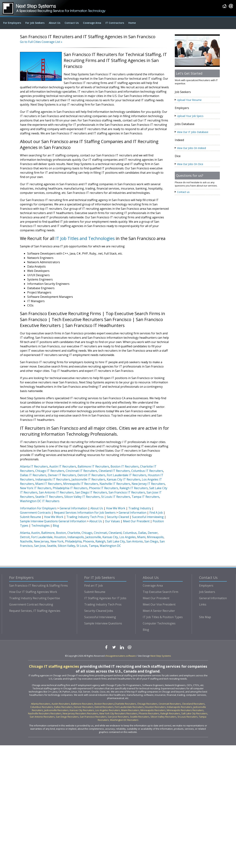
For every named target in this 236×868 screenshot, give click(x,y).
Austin (35, 533)
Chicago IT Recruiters (50, 471)
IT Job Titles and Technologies (85, 238)
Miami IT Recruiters (49, 484)
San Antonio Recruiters (42, 717)
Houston (60, 537)
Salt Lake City (116, 541)
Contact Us (72, 23)
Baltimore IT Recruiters (93, 466)
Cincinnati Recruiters (170, 704)
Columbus (130, 533)
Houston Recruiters (155, 707)
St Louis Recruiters (188, 717)
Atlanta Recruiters (41, 704)
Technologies (41, 526)
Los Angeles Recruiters (108, 710)
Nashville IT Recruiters (115, 484)
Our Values (112, 521)
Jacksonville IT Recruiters (88, 479)
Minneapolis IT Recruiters (81, 484)
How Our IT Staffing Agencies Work (33, 592)
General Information (73, 508)
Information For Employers (38, 508)
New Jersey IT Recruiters (148, 484)
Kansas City (110, 537)
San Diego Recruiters (67, 717)
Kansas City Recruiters (82, 710)
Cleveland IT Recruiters (114, 471)
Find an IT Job (94, 586)
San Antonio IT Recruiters (56, 492)
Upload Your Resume (189, 100)
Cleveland (115, 533)
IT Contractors (115, 23)
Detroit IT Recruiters (91, 475)
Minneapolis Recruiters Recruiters (185, 710)
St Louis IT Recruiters (116, 497)
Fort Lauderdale (42, 537)
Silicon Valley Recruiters (163, 717)
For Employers (12, 23)
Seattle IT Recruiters (49, 497)
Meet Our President (136, 521)
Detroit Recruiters (104, 707)
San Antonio (135, 541)
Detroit (25, 537)
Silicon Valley (66, 546)
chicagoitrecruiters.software (120, 656)
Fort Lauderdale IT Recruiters (127, 475)
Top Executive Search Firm (160, 592)
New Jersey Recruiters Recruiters (80, 713)
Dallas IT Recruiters (33, 475)
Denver (153, 533)
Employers (206, 586)
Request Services (65, 513)
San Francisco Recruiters (93, 717)
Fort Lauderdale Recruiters (129, 707)
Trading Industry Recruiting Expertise (35, 598)
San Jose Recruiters (118, 717)
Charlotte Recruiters (125, 704)
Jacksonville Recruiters (56, 710)
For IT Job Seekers (100, 577)
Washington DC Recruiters (124, 720)
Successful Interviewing (148, 517)
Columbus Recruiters (42, 707)
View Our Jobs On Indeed (191, 148)
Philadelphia (73, 541)
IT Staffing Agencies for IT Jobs (105, 598)
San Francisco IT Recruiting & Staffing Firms (39, 586)
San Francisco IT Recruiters (127, 492)
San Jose (40, 546)
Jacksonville (93, 537)
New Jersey (41, 541)
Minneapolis (155, 537)
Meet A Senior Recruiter (159, 611)
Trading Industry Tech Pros (85, 517)
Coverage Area (92, 23)
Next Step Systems (161, 656)
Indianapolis (76, 537)
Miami (141, 537)
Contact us (183, 192)
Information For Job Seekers (96, 513)
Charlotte (74, 533)
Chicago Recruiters (147, 704)
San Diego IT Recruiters (91, 492)
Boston (61, 533)
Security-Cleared (118, 517)
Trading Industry (140, 508)
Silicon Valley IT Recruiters (82, 497)
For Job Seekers (35, 23)
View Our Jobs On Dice (190, 164)
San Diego (151, 541)
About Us (55, 23)
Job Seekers (207, 592)
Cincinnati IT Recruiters (81, 471)
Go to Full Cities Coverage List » (41, 42)
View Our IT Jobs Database (193, 132)
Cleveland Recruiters (193, 704)
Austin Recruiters (61, 704)
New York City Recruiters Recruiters (118, 713)
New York (57, 541)
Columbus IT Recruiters (147, 471)
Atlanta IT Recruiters (34, 466)
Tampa (94, 546)
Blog (56, 526)
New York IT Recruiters (36, 488)
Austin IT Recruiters (63, 466)
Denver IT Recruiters (62, 475)
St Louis (82, 546)
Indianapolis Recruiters (179, 707)
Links (203, 604)
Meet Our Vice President (159, 604)
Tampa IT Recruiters (145, 497)
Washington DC (110, 546)
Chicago (87, 533)
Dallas (142, 533)
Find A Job (156, 513)
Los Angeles (128, 537)
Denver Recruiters (84, 707)
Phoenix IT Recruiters (104, 488)
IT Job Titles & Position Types (163, 617)
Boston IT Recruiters (125, 466)
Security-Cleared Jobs (99, 611)
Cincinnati (100, 533)
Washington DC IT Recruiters (40, 501)
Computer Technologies (159, 623)
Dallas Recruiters (63, 707)
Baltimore (48, 533)
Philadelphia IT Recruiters (70, 488)
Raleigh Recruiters (170, 713)
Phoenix (88, 541)
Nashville (26, 541)
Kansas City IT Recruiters (124, 479)
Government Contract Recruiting (31, 604)
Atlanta (25, 533)
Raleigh (100, 541)
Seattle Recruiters (140, 717)
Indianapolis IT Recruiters (53, 479)
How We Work (116, 508)
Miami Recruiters (130, 710)
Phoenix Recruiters (149, 713)
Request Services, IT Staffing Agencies (35, 611)
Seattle (52, 546)
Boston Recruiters (104, 704)
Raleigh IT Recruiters (134, 488)
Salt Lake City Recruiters (194, 713)
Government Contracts (35, 513)
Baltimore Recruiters (82, 704)
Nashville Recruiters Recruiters (45, 713)
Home (132, 23)
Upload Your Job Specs (190, 116)
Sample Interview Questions (39, 521)
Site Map (205, 617)
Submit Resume (31, 517)
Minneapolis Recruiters (153, 710)
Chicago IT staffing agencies (54, 666)
